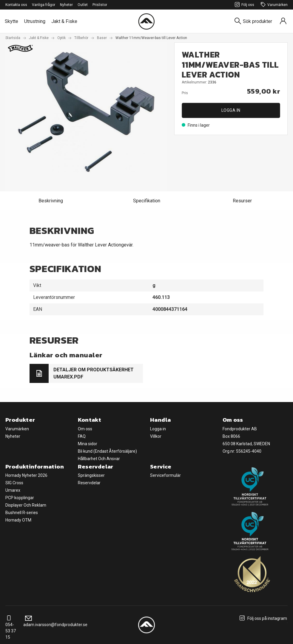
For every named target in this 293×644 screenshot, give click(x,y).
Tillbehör (81, 38)
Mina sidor (88, 444)
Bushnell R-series (22, 513)
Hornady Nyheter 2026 (26, 475)
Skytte (11, 21)
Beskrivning (51, 201)
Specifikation (147, 201)
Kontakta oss (16, 5)
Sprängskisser (91, 475)
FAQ (82, 436)
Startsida (13, 38)
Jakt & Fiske (64, 21)
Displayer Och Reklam (26, 505)
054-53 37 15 (11, 628)
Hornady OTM (18, 520)
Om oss (85, 429)
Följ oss (244, 5)
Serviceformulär (165, 475)
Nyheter (66, 5)
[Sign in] (283, 21)
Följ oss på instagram (262, 618)
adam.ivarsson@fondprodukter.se (55, 622)
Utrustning (35, 21)
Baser (102, 38)
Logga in (231, 110)
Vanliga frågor (44, 5)
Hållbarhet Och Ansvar (99, 459)
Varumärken (273, 5)
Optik (61, 38)
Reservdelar (89, 483)
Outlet (83, 5)
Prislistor (100, 5)
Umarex (13, 490)
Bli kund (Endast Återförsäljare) (107, 451)
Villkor (156, 436)
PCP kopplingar (20, 498)
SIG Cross (14, 483)
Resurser (242, 201)
